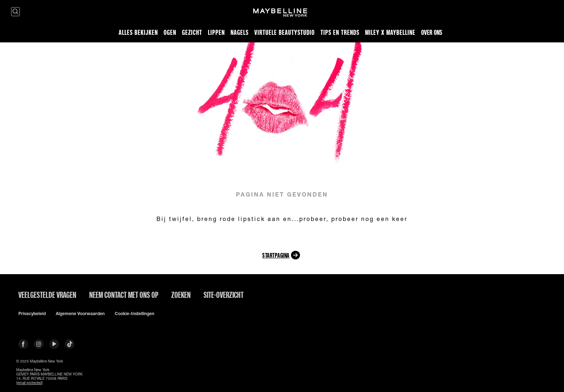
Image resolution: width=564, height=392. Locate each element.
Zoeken (181, 295)
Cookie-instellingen (135, 314)
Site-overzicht (224, 295)
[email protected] (29, 383)
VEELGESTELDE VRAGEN (47, 295)
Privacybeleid (32, 314)
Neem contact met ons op (124, 295)
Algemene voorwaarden (80, 314)
